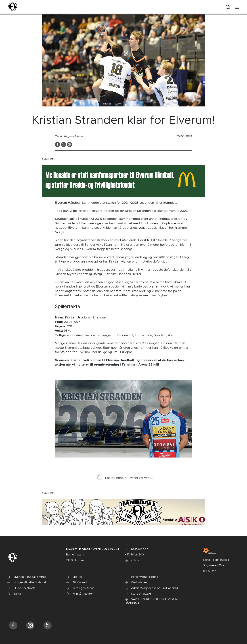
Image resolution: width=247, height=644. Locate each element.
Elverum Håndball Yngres (27, 577)
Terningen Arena (80, 588)
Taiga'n (15, 594)
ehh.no (132, 560)
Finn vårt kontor (79, 594)
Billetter (74, 577)
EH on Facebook (21, 588)
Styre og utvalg (138, 594)
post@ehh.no (136, 549)
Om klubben (136, 583)
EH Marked (76, 583)
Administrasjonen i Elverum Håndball (151, 588)
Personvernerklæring (142, 577)
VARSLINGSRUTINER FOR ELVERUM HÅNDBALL (151, 601)
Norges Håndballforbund (27, 583)
